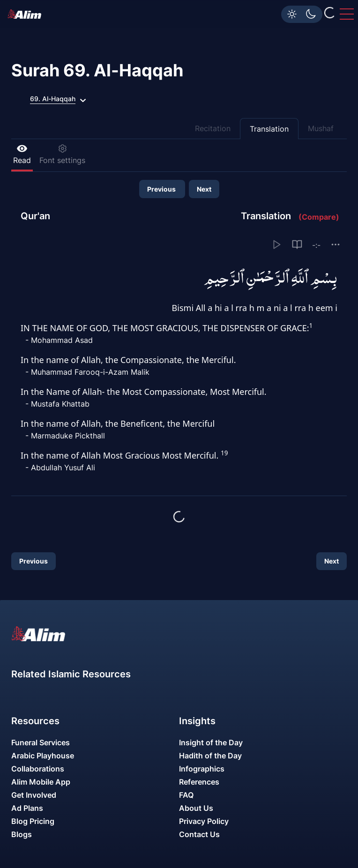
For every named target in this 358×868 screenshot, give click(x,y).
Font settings (62, 154)
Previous (162, 189)
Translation (269, 129)
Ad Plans (27, 808)
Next (204, 189)
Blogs (22, 834)
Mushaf (321, 128)
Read (22, 154)
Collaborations (38, 769)
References (199, 782)
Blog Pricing (33, 821)
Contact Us (199, 834)
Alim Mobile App (41, 782)
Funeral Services (41, 742)
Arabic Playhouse (43, 756)
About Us (196, 808)
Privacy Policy (204, 821)
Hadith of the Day (210, 756)
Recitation (213, 128)
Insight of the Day (211, 742)
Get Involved (34, 795)
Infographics (202, 769)
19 (224, 453)
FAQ (186, 795)
